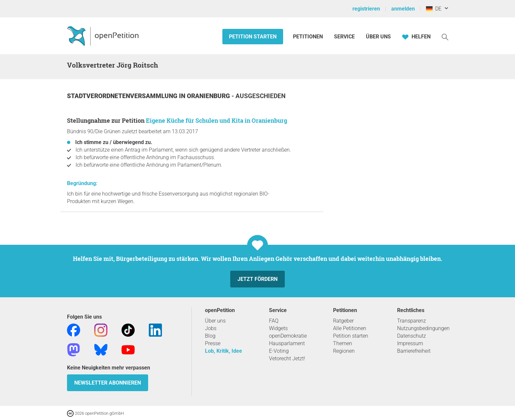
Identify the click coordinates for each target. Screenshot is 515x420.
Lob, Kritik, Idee (224, 351)
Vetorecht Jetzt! (287, 358)
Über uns (215, 321)
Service (344, 37)
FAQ (274, 321)
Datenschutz (412, 336)
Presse (213, 343)
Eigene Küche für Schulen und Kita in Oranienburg (216, 120)
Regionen (344, 351)
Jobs (211, 328)
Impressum (410, 343)
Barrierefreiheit (414, 351)
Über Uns (378, 37)
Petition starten (253, 37)
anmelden (403, 9)
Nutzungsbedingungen (423, 328)
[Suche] (445, 37)
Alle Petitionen (350, 328)
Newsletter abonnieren (108, 383)
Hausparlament (287, 343)
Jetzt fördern (257, 279)
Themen (343, 343)
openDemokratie (288, 336)
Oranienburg (209, 96)
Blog (210, 336)
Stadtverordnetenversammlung (123, 96)
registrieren (366, 9)
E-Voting (279, 351)
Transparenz (412, 321)
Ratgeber (343, 321)
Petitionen (309, 37)
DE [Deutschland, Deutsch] (434, 9)
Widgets (278, 328)
